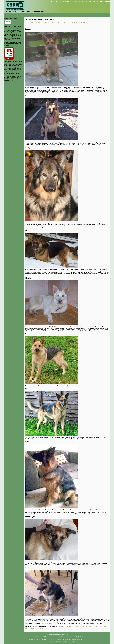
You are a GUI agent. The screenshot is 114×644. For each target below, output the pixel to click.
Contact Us (107, 1)
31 (88, 23)
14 (48, 23)
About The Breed (65, 1)
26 (77, 23)
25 (74, 23)
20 (62, 23)
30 (86, 23)
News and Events (84, 1)
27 (79, 23)
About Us (58, 1)
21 (65, 23)
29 (84, 23)
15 (51, 23)
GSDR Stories (100, 1)
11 (41, 23)
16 (53, 23)
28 (81, 23)
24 (72, 23)
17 (55, 23)
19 (60, 23)
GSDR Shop (92, 1)
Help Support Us (74, 1)
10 (39, 23)
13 (46, 23)
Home (53, 1)
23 (70, 23)
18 (58, 23)
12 (44, 23)
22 (67, 23)
